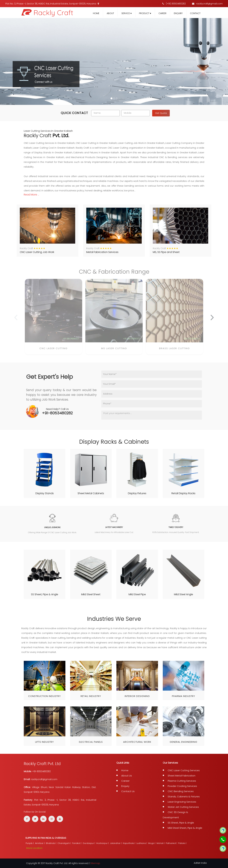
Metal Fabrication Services (102, 252)
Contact (195, 13)
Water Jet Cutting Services (183, 807)
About (110, 13)
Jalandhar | (116, 843)
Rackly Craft (26, 248)
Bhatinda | (51, 843)
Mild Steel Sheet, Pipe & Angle (185, 828)
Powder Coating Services (182, 786)
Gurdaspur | (89, 843)
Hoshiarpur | (103, 843)
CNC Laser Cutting (54, 351)
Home (96, 13)
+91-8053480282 (57, 413)
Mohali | (161, 843)
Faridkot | (77, 843)
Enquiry (178, 13)
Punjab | (30, 843)
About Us (127, 776)
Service (127, 13)
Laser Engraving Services (182, 802)
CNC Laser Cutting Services (184, 770)
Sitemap (95, 863)
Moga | (152, 843)
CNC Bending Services (181, 791)
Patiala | (183, 843)
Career (162, 13)
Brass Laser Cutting (174, 351)
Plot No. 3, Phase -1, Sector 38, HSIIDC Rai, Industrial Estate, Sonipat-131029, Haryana (52, 4)
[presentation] (16, 320)
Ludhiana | (142, 843)
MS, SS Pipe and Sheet (166, 252)
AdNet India (200, 863)
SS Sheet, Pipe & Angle (181, 823)
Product (145, 13)
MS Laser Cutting (114, 351)
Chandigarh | (65, 843)
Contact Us (128, 791)
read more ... (31, 195)
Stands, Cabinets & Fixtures (184, 796)
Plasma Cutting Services (182, 781)
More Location (34, 848)
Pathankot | (172, 843)
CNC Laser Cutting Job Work (37, 252)
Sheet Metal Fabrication (182, 776)
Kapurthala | (129, 843)
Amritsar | (40, 843)
